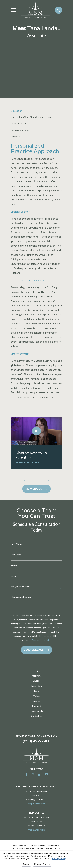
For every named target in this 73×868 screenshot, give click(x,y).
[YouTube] (47, 774)
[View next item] (49, 480)
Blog (36, 691)
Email (14, 576)
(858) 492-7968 (37, 741)
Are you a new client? (21, 587)
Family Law (36, 686)
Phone (14, 565)
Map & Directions (37, 803)
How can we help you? (22, 597)
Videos (37, 696)
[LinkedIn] (40, 774)
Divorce (36, 681)
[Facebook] (26, 774)
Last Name (16, 555)
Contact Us (37, 716)
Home (36, 671)
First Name (16, 544)
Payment (36, 706)
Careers (37, 701)
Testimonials (36, 711)
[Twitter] (33, 774)
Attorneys (36, 676)
